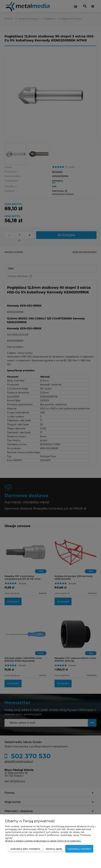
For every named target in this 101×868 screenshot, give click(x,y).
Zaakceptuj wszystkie (79, 849)
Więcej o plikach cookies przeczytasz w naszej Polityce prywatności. (43, 841)
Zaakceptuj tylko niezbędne (25, 849)
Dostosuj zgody (54, 849)
